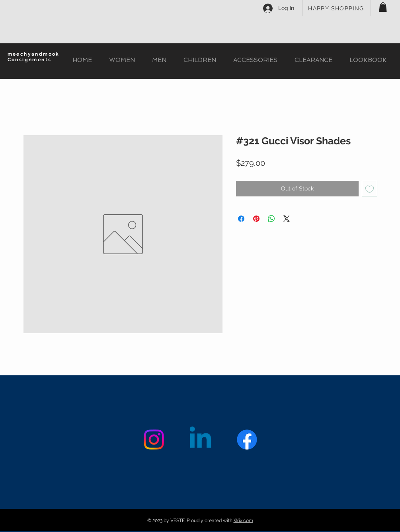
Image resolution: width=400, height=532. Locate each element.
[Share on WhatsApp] (271, 219)
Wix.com (243, 520)
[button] (383, 7)
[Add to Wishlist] (370, 189)
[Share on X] (287, 219)
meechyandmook (34, 54)
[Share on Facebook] (241, 219)
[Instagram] (154, 440)
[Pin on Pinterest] (256, 219)
